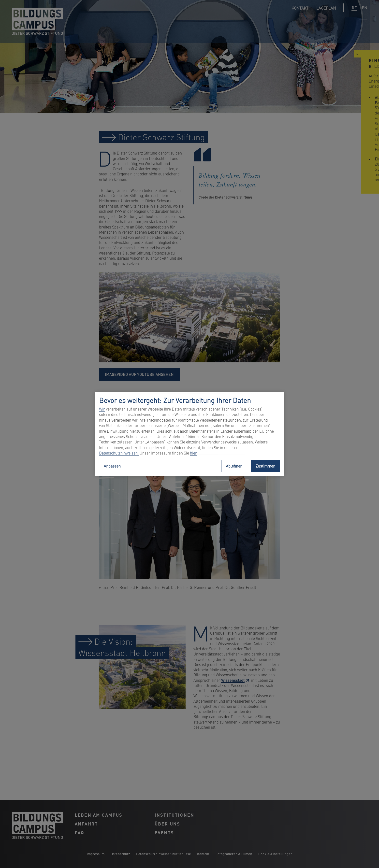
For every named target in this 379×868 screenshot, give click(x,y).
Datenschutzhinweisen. (119, 453)
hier (193, 453)
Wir (102, 409)
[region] (189, 434)
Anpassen (112, 466)
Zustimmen (265, 466)
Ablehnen (234, 466)
